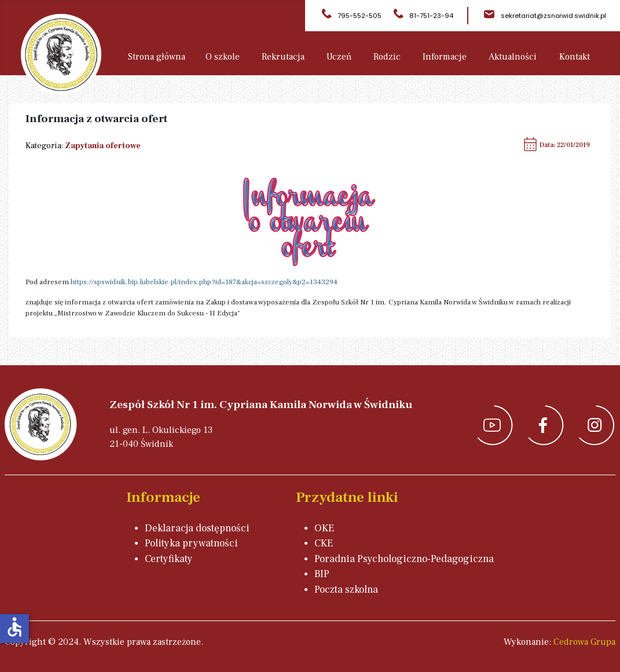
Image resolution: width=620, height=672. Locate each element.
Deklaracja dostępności (197, 528)
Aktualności (513, 57)
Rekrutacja (283, 57)
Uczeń (339, 57)
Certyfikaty (169, 559)
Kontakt (575, 57)
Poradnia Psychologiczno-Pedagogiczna (404, 559)
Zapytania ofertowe (103, 146)
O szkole (223, 57)
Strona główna (157, 57)
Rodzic (387, 57)
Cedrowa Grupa (584, 642)
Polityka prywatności (191, 543)
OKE (324, 528)
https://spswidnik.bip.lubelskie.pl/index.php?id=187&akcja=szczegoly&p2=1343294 (204, 282)
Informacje (445, 57)
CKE (324, 543)
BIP (322, 574)
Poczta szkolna (346, 590)
